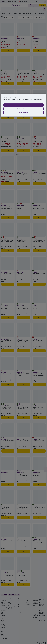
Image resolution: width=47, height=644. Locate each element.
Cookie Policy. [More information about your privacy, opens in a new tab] (39, 101)
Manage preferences (23, 112)
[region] (23, 105)
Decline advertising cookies (23, 109)
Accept (24, 105)
